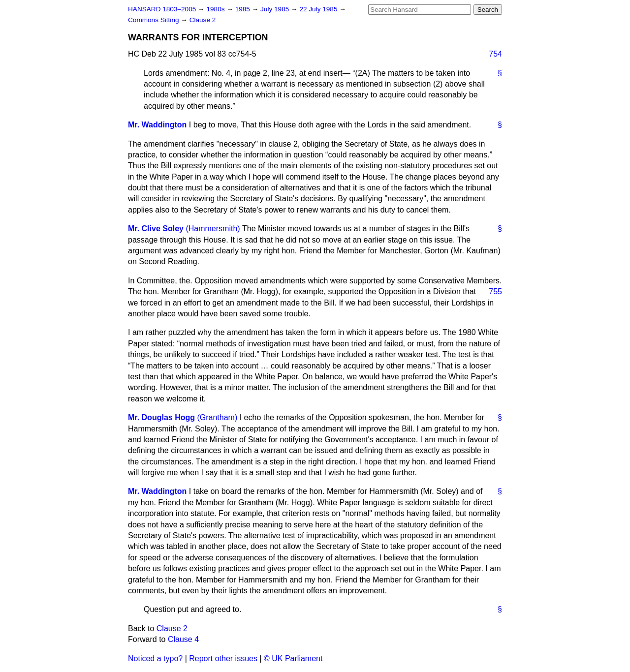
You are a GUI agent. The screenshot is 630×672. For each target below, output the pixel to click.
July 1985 (276, 9)
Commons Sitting (154, 20)
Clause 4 (183, 639)
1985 (244, 9)
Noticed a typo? (155, 658)
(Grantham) (217, 417)
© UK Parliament (293, 658)
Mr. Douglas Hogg (161, 417)
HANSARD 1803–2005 (162, 9)
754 (495, 54)
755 (495, 291)
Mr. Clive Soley (156, 229)
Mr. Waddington (157, 125)
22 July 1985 (319, 9)
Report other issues (223, 658)
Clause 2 (203, 20)
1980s (216, 9)
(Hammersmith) (213, 229)
